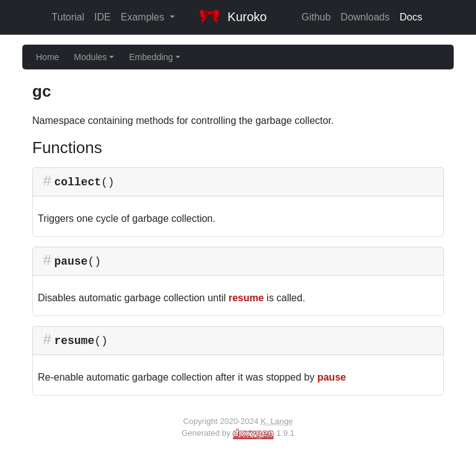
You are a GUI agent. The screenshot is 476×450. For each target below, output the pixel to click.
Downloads (365, 17)
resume (246, 298)
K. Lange (276, 421)
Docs (411, 17)
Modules (94, 57)
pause (332, 377)
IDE (103, 17)
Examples (144, 17)
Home (47, 57)
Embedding (155, 57)
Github (316, 17)
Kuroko (233, 17)
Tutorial (68, 17)
